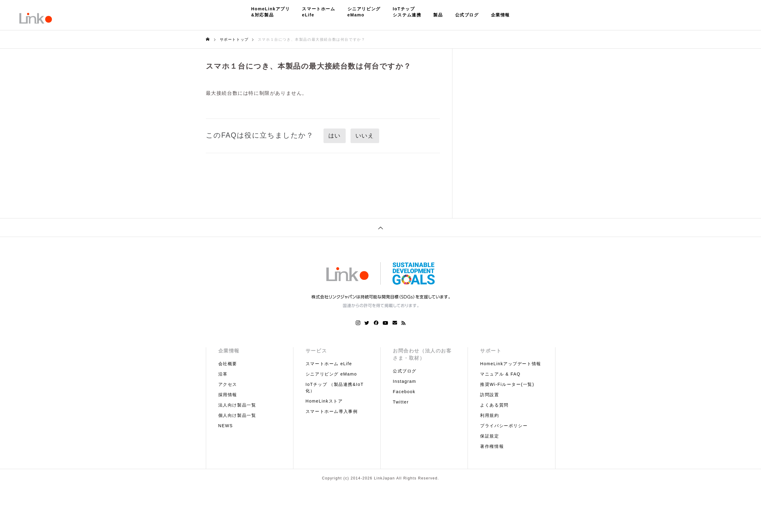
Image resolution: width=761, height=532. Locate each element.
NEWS (226, 426)
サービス (316, 351)
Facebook (404, 392)
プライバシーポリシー (504, 426)
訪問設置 (489, 395)
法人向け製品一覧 (237, 405)
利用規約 (489, 415)
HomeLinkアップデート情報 (511, 364)
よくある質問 (494, 405)
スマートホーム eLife (329, 364)
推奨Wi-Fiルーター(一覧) (507, 384)
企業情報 (500, 15)
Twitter (401, 402)
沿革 (223, 374)
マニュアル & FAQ (500, 374)
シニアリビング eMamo (331, 374)
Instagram (405, 381)
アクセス (228, 384)
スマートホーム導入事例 (332, 411)
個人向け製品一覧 (237, 415)
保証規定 (489, 436)
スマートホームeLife (318, 12)
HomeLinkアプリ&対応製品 (270, 12)
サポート (491, 351)
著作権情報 (492, 446)
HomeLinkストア (324, 401)
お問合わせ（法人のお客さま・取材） (422, 354)
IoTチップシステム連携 (407, 12)
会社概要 (228, 364)
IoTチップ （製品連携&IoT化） (335, 388)
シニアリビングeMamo (364, 12)
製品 (438, 15)
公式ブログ (467, 15)
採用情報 (228, 395)
